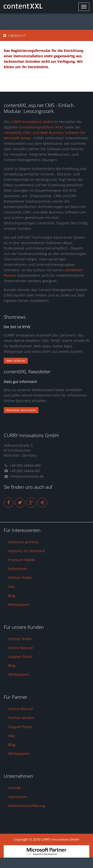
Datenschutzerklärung (27, 806)
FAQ (12, 587)
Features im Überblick (26, 551)
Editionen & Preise (23, 542)
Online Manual (21, 648)
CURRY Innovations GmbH (32, 122)
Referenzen (18, 569)
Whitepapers (19, 604)
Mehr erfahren (16, 361)
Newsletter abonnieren (21, 410)
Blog (12, 596)
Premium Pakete (22, 560)
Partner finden (20, 578)
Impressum (18, 797)
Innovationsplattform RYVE (41, 127)
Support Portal (20, 657)
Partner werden (21, 718)
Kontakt (15, 788)
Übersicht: (15, 36)
